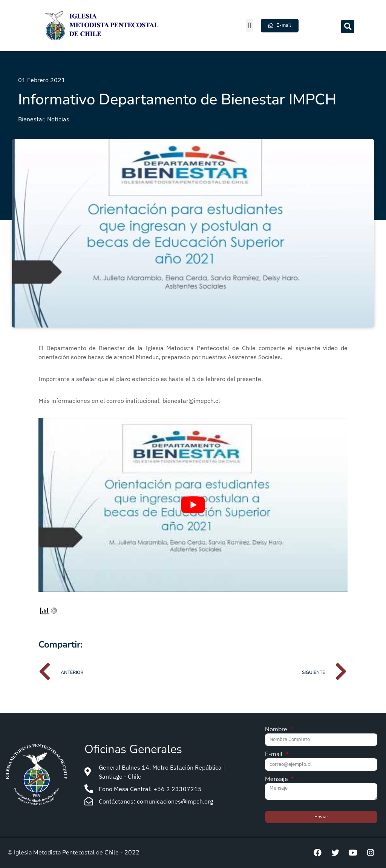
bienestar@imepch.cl (191, 401)
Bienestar (31, 119)
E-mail (275, 755)
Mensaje (277, 780)
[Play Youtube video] (193, 505)
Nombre (277, 730)
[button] (250, 25)
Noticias (58, 119)
